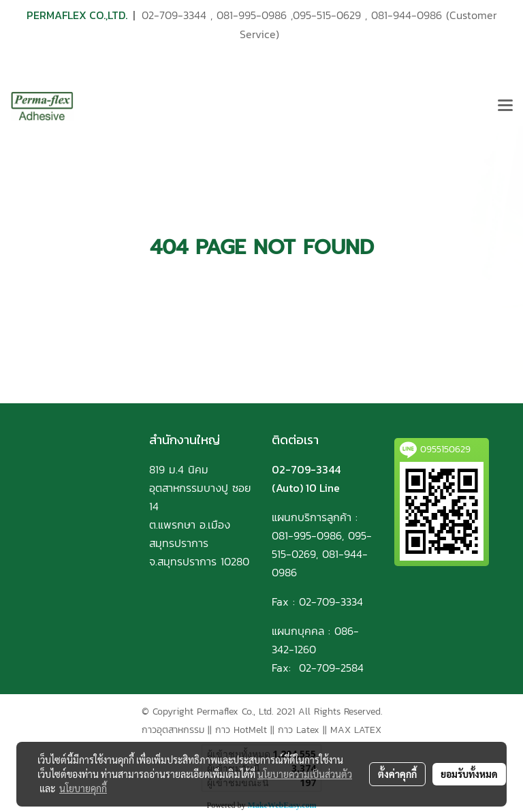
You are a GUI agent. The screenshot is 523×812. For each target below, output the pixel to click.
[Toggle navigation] (505, 106)
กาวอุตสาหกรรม (173, 730)
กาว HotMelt (241, 730)
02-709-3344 (174, 15)
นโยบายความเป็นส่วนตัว (305, 774)
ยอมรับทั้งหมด (469, 774)
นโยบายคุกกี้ (83, 788)
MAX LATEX (356, 730)
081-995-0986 (252, 15)
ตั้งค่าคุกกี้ (397, 774)
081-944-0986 (407, 15)
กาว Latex (299, 730)
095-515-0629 (327, 15)
